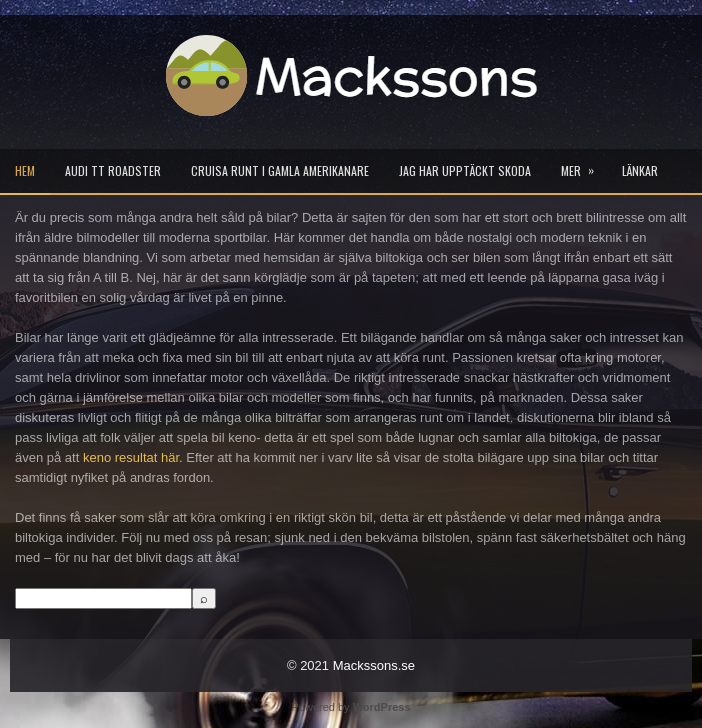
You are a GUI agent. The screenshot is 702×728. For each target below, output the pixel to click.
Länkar (640, 170)
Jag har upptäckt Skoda (465, 170)
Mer (584, 164)
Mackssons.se (374, 665)
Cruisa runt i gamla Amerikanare (280, 170)
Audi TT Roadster (113, 170)
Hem (25, 170)
